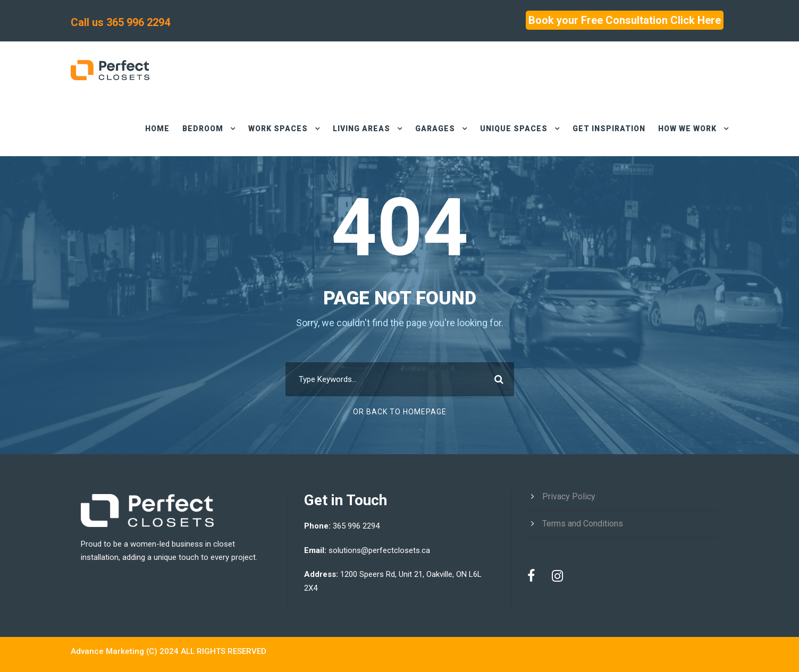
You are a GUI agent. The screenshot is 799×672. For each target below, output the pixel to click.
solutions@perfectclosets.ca (380, 551)
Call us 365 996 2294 (122, 22)
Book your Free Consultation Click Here (620, 20)
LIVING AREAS (353, 129)
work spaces (268, 129)
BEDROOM (191, 129)
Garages (428, 129)
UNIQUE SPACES (508, 129)
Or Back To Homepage (399, 412)
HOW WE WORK (685, 129)
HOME (145, 129)
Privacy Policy (569, 496)
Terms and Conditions (583, 524)
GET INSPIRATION (604, 129)
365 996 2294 (358, 526)
